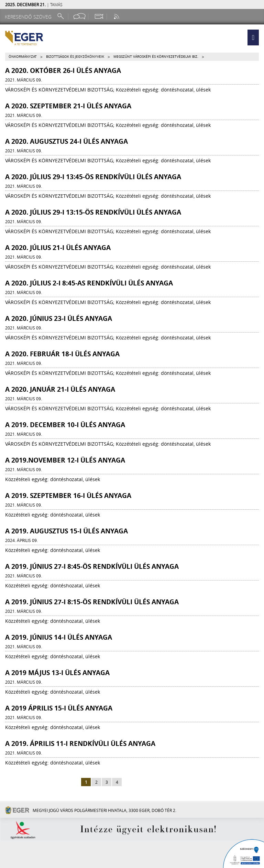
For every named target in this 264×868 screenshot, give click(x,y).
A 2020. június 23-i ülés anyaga (59, 318)
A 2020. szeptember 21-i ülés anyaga (68, 106)
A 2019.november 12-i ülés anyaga (65, 460)
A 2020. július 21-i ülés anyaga (58, 248)
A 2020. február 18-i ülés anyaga (62, 354)
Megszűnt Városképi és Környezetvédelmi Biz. (156, 57)
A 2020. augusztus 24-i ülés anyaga (67, 141)
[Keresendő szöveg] (29, 17)
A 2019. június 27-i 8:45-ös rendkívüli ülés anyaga (92, 566)
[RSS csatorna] (117, 16)
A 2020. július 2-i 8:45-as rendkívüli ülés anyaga (89, 283)
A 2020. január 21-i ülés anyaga (60, 389)
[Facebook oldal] (79, 16)
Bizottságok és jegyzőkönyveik (75, 57)
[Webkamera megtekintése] (99, 16)
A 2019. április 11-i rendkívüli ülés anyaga (80, 744)
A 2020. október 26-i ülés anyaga (63, 70)
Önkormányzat (23, 57)
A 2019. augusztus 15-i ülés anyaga (67, 531)
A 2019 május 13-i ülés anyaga (57, 673)
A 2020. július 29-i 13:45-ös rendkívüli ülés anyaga (93, 177)
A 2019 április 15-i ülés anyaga (59, 708)
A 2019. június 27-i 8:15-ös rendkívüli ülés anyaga (92, 602)
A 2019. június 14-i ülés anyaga (59, 637)
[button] (253, 37)
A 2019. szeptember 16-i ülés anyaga (68, 496)
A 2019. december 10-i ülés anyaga (65, 425)
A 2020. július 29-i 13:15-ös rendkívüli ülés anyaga (93, 212)
